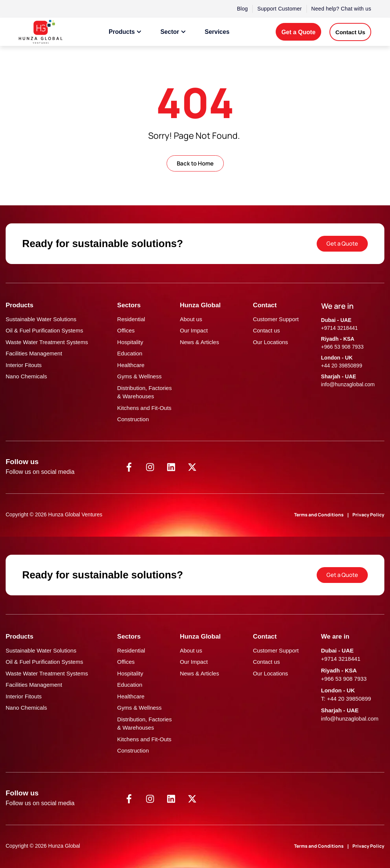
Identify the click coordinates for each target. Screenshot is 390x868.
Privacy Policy (368, 515)
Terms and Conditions (319, 515)
